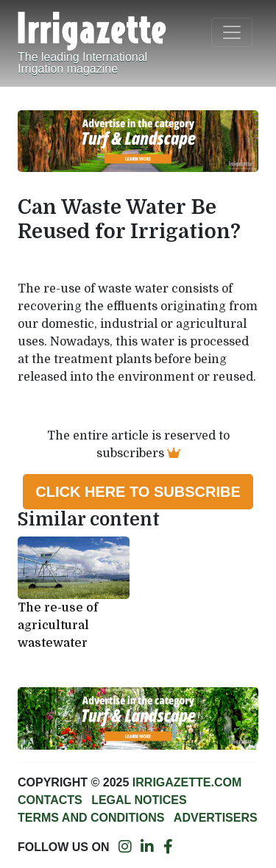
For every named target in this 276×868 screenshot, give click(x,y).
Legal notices (139, 800)
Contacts (50, 800)
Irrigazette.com (187, 782)
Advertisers (216, 818)
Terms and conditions (91, 818)
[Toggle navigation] (232, 32)
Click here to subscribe (138, 492)
